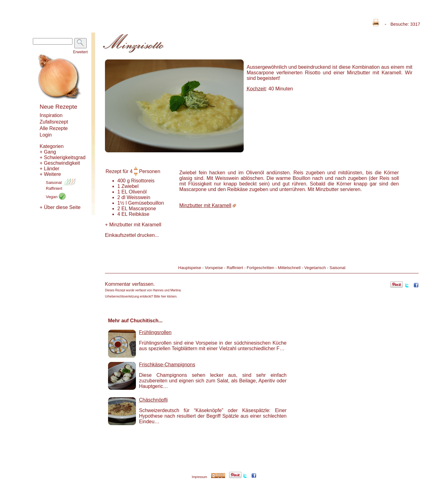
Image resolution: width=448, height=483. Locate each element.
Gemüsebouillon (146, 203)
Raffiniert (54, 188)
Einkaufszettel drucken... (132, 235)
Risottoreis (143, 181)
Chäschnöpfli (153, 400)
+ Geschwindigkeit (60, 163)
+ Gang (48, 152)
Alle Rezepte (54, 128)
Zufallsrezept (54, 122)
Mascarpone (142, 209)
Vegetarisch (315, 268)
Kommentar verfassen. (130, 284)
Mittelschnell (289, 268)
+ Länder (50, 169)
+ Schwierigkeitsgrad (63, 157)
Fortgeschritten (261, 268)
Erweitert (80, 52)
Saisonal (61, 183)
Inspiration (51, 115)
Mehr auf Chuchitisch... (135, 321)
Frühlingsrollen (155, 332)
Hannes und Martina (167, 290)
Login (46, 135)
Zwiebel (130, 186)
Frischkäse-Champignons (167, 365)
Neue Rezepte (58, 107)
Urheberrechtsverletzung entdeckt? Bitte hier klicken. (141, 296)
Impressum (199, 477)
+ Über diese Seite (60, 207)
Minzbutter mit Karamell (133, 225)
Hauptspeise (190, 268)
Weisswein (138, 197)
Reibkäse (139, 214)
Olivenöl (138, 192)
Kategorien (52, 146)
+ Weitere (50, 174)
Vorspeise (214, 268)
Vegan (56, 197)
